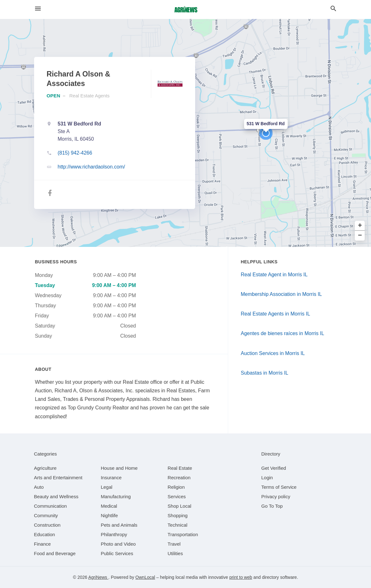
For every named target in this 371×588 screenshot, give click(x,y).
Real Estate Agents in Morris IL (276, 314)
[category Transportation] (183, 534)
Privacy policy (276, 496)
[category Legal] (107, 487)
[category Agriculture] (45, 468)
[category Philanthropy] (114, 534)
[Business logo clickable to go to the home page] (186, 9)
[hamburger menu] (38, 9)
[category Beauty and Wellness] (56, 496)
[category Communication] (51, 506)
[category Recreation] (179, 478)
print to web (241, 577)
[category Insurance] (111, 478)
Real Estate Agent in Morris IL (274, 275)
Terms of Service (279, 487)
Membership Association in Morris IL (281, 294)
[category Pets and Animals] (119, 525)
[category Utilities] (175, 553)
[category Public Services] (117, 553)
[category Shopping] (178, 515)
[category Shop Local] (180, 506)
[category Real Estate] (180, 468)
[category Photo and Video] (118, 544)
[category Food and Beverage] (55, 553)
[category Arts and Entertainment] (58, 478)
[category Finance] (42, 544)
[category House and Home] (119, 468)
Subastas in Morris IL (265, 373)
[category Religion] (176, 487)
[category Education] (45, 534)
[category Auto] (39, 487)
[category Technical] (178, 525)
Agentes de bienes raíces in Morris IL (283, 333)
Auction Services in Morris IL (273, 353)
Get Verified (274, 468)
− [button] (360, 236)
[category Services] (177, 496)
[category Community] (46, 515)
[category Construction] (47, 525)
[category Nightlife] (109, 515)
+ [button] (360, 226)
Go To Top (272, 506)
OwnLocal (145, 577)
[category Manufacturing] (116, 496)
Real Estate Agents (90, 96)
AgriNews (98, 577)
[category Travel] (174, 544)
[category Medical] (109, 506)
